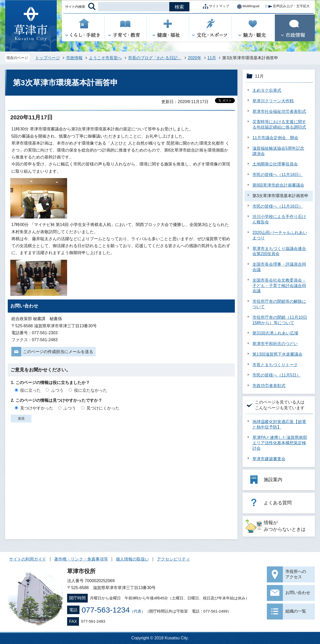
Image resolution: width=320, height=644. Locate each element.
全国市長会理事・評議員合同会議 (279, 267)
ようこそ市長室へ (105, 58)
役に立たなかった (91, 390)
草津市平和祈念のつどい (275, 344)
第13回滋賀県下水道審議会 (277, 354)
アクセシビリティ (173, 559)
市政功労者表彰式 (269, 386)
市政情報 (74, 58)
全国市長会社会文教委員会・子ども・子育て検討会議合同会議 (279, 286)
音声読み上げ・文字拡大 (287, 6)
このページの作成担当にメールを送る (58, 352)
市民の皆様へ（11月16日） (278, 206)
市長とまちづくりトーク (275, 365)
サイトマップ (215, 6)
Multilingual (247, 6)
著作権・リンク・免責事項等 (81, 559)
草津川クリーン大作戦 (273, 101)
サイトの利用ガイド (28, 559)
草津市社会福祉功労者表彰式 (279, 111)
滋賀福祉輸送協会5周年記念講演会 (278, 151)
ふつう (57, 390)
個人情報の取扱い (132, 559)
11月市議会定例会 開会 (275, 138)
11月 (212, 58)
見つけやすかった (37, 408)
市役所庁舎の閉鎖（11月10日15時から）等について (280, 320)
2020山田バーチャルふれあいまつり (280, 235)
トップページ (47, 58)
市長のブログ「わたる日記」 (155, 58)
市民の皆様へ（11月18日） (278, 175)
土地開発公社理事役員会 (275, 164)
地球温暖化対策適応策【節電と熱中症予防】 (279, 424)
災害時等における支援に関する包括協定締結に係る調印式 (279, 124)
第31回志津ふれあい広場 (275, 333)
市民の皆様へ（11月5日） (277, 375)
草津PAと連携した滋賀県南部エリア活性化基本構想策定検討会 (280, 443)
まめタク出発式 (267, 90)
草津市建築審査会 (269, 459)
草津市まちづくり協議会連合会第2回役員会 (279, 251)
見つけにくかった (103, 408)
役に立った (30, 390)
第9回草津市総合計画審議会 (278, 185)
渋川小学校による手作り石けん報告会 (279, 219)
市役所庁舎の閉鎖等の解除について (279, 304)
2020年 (195, 58)
